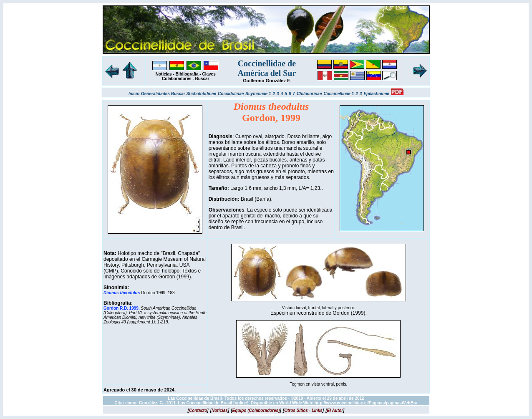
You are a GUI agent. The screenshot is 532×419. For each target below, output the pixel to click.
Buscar (202, 79)
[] (198, 410)
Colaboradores (177, 79)
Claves (209, 74)
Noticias (164, 74)
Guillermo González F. (267, 81)
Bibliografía (187, 74)
